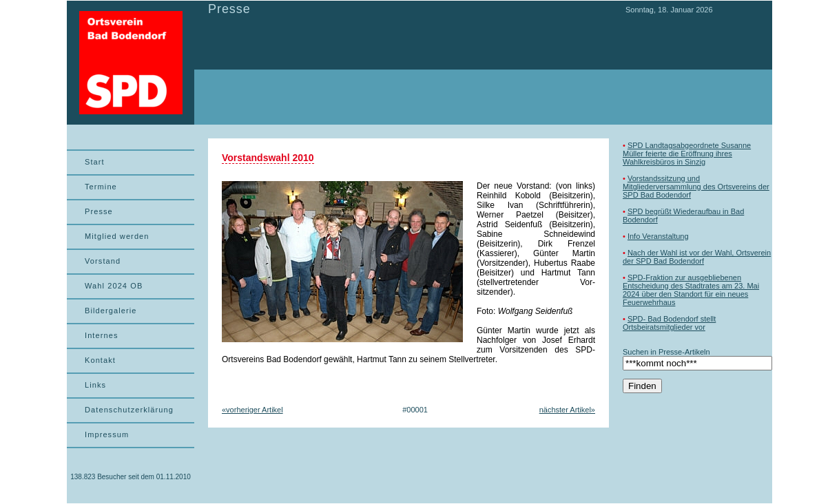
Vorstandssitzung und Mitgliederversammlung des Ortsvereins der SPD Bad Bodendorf (696, 187)
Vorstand (103, 261)
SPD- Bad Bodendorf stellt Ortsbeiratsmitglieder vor (669, 323)
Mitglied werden (117, 236)
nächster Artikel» (567, 410)
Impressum (107, 434)
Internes (102, 335)
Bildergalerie (111, 311)
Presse (99, 211)
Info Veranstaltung (658, 236)
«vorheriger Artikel (252, 410)
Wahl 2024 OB (114, 286)
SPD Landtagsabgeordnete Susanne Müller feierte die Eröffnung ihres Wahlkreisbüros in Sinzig (687, 154)
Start (95, 162)
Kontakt (100, 360)
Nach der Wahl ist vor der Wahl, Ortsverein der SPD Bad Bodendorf (697, 257)
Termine (101, 187)
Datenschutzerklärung (129, 410)
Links (95, 385)
